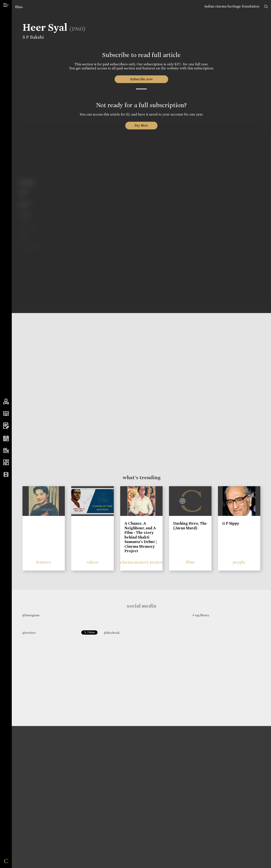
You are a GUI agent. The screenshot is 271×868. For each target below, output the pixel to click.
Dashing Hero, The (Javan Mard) (190, 526)
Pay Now (141, 125)
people (239, 562)
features (44, 562)
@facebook (112, 633)
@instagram (31, 615)
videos (93, 562)
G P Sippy (231, 523)
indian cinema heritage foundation (232, 6)
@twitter (29, 633)
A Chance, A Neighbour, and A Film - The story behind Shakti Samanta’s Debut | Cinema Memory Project (141, 537)
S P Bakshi (32, 37)
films (19, 7)
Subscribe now (141, 79)
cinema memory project (141, 562)
